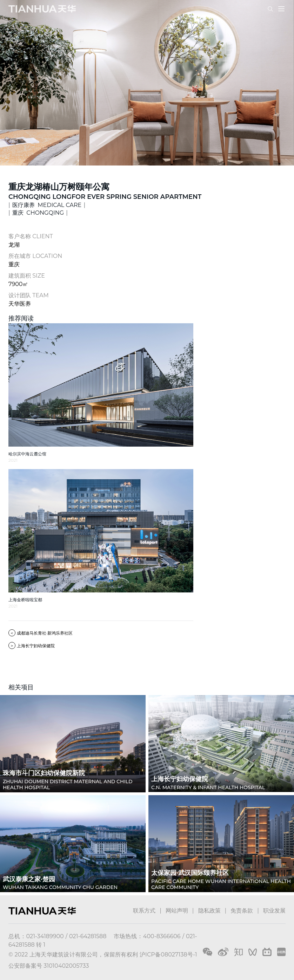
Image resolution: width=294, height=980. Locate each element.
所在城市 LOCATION (35, 256)
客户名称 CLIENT (31, 236)
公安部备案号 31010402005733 (49, 966)
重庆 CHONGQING (38, 213)
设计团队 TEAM (29, 295)
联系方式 (144, 911)
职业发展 (274, 911)
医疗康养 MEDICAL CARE (47, 205)
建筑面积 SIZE (27, 276)
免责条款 (242, 911)
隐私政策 (209, 911)
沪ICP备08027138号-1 (168, 955)
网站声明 (177, 911)
